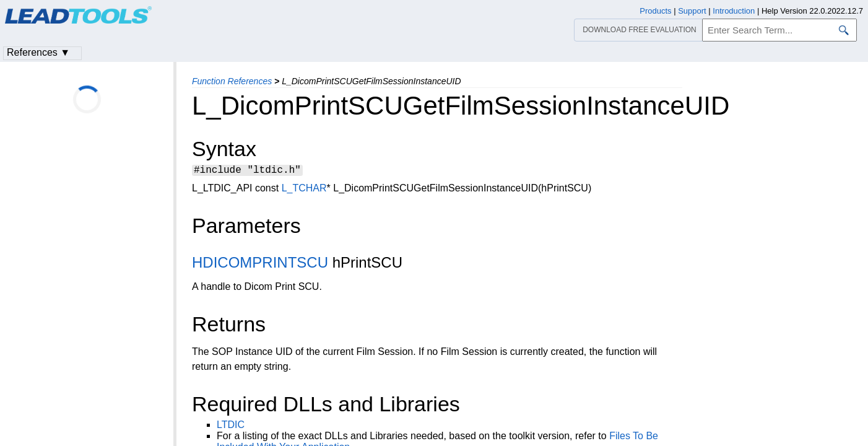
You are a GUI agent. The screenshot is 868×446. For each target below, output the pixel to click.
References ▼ (38, 52)
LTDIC (231, 426)
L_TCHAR (304, 190)
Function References (232, 81)
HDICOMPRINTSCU (260, 264)
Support (692, 11)
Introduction (734, 11)
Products (655, 11)
